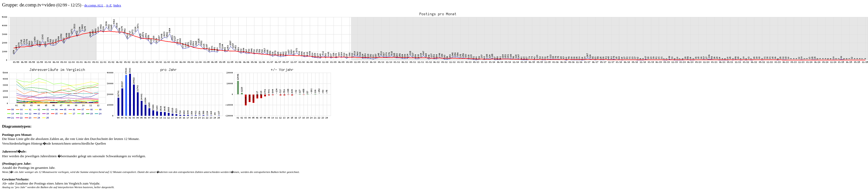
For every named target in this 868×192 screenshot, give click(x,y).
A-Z (109, 5)
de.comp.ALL (94, 5)
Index (117, 5)
